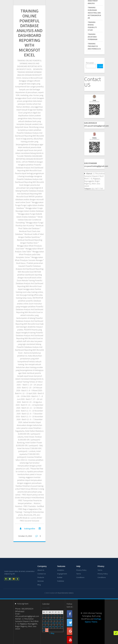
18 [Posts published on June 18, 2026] (53, 623)
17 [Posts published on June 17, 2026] (50, 623)
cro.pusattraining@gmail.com (96, 166)
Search (101, 66)
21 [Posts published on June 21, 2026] (62, 623)
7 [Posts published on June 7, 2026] (62, 616)
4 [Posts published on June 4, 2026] (53, 616)
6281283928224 (91, 123)
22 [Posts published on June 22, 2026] (44, 627)
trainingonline (30, 529)
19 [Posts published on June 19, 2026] (56, 623)
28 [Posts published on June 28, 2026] (62, 627)
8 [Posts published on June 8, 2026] (44, 619)
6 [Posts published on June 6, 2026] (59, 616)
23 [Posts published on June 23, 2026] (47, 627)
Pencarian (90, 63)
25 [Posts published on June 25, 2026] (53, 627)
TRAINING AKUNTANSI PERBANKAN (93, 37)
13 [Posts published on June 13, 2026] (59, 619)
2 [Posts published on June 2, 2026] (47, 616)
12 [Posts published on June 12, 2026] (56, 619)
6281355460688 (91, 163)
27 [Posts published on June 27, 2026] (59, 627)
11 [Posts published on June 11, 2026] (53, 619)
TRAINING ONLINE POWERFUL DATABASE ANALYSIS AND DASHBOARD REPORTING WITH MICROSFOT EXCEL (30, 33)
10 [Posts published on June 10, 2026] (50, 619)
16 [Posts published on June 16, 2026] (47, 623)
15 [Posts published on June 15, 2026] (44, 623)
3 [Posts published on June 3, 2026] (50, 616)
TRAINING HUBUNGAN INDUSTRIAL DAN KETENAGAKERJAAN (94, 13)
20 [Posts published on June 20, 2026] (59, 623)
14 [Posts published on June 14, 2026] (62, 619)
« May (52, 633)
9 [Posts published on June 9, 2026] (47, 619)
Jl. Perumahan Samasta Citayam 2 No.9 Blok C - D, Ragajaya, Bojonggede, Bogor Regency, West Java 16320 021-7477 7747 (94, 181)
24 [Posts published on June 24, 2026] (50, 627)
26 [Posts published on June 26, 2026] (56, 627)
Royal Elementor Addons (66, 593)
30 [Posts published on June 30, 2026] (47, 630)
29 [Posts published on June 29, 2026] (44, 630)
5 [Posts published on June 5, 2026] (56, 616)
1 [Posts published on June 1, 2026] (44, 616)
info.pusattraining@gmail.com (96, 126)
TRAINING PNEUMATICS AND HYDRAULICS (94, 46)
